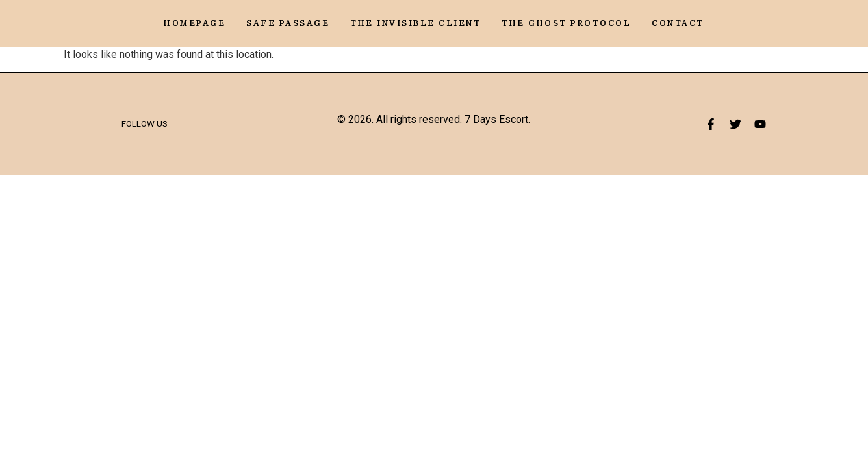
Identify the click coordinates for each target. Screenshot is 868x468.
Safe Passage (288, 23)
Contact (678, 23)
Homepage (195, 23)
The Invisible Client (415, 23)
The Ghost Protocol (566, 23)
